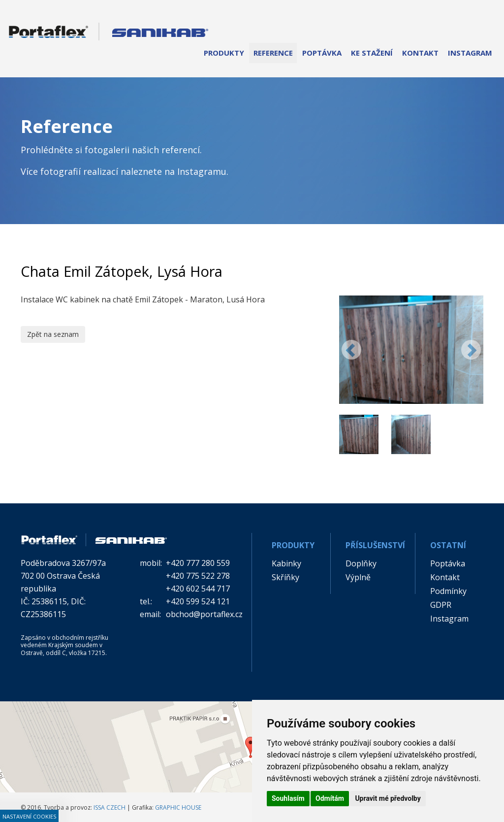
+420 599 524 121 (198, 601)
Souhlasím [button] (288, 798)
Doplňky (361, 563)
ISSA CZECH (110, 807)
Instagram (449, 619)
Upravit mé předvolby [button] (388, 798)
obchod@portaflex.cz (204, 614)
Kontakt (445, 577)
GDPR (441, 605)
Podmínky (448, 591)
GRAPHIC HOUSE (178, 807)
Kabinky (286, 563)
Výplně (358, 577)
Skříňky (285, 577)
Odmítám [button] (330, 798)
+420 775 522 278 (198, 576)
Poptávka (448, 563)
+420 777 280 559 (198, 563)
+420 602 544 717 (198, 589)
